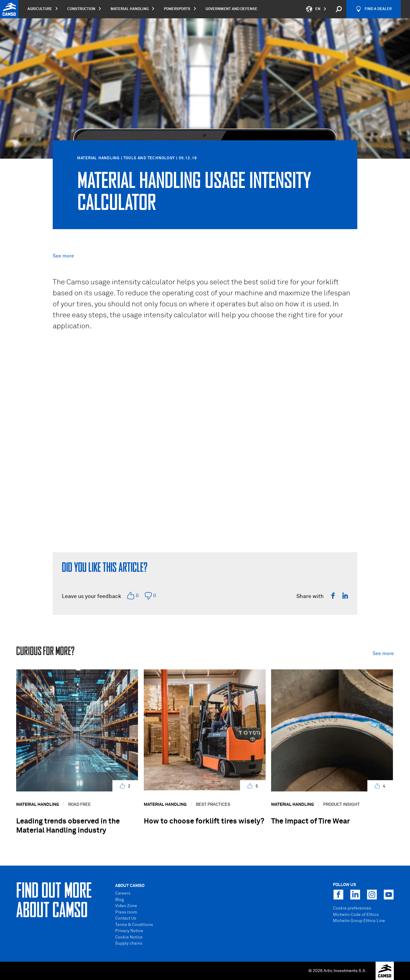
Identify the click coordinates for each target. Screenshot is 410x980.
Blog (120, 900)
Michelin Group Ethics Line (359, 921)
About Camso (130, 886)
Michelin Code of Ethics (356, 915)
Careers (123, 893)
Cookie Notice (129, 937)
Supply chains (129, 943)
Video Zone (126, 906)
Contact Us (126, 918)
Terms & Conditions (134, 925)
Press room (126, 912)
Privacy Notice (129, 931)
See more (63, 256)
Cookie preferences (352, 908)
